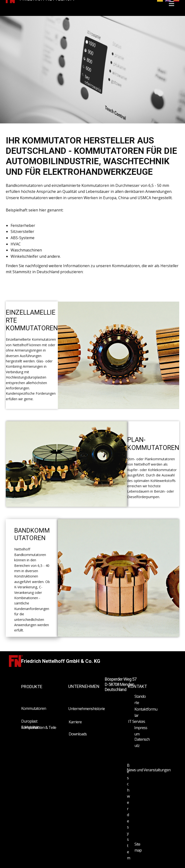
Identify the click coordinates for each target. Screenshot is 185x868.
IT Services (137, 721)
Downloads (78, 734)
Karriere (75, 722)
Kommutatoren (34, 708)
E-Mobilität (30, 727)
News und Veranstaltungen (149, 770)
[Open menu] (172, 4)
